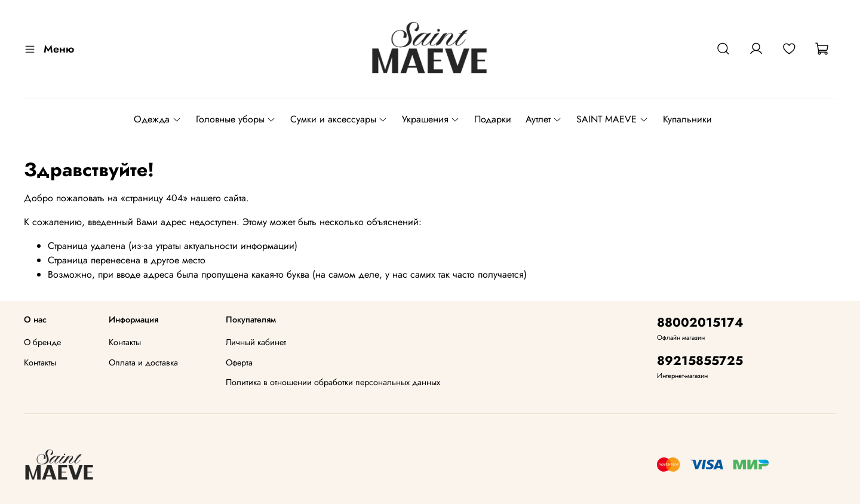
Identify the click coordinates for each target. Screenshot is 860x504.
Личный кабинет (256, 342)
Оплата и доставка (143, 362)
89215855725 (700, 361)
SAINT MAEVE (612, 119)
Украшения (431, 119)
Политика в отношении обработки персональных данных (333, 382)
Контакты (40, 362)
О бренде (42, 342)
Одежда (157, 119)
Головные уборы (236, 119)
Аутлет (544, 119)
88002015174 (700, 322)
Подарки (493, 119)
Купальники (687, 119)
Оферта (239, 362)
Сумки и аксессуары (339, 119)
